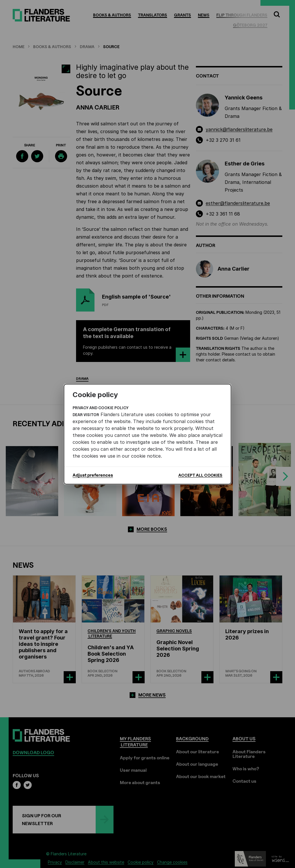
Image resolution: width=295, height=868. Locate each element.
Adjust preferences (93, 475)
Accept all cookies (200, 475)
